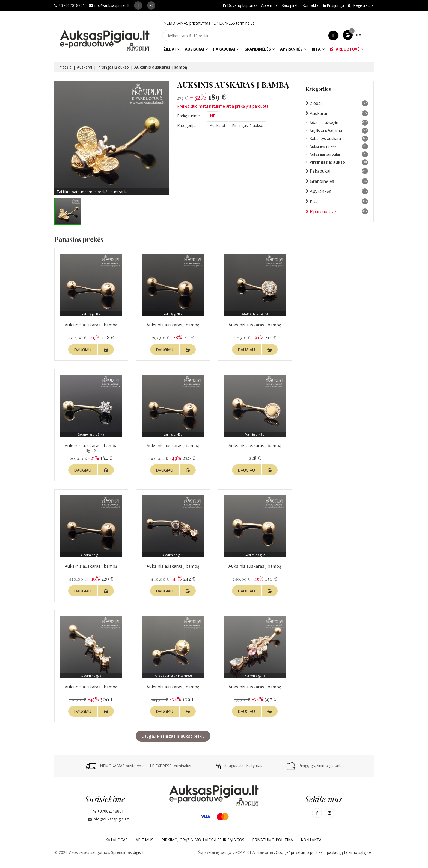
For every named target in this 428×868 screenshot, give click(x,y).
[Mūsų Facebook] (138, 5)
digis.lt (138, 852)
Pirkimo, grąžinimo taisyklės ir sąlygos (203, 840)
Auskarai (194, 49)
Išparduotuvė (345, 49)
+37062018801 (70, 5)
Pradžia (65, 67)
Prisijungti (334, 5)
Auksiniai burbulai (337, 154)
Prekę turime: (189, 116)
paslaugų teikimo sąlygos (350, 852)
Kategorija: (187, 126)
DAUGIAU (83, 350)
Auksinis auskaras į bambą (91, 325)
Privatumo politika (273, 840)
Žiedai (170, 49)
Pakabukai (224, 49)
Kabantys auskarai (337, 139)
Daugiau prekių (173, 736)
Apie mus (269, 5)
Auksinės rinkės (337, 146)
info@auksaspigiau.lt (109, 5)
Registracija (361, 5)
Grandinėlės (258, 49)
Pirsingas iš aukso (113, 67)
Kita (316, 49)
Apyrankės (291, 49)
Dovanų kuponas (240, 5)
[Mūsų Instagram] (151, 5)
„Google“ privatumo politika (299, 852)
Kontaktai (311, 5)
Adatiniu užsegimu (337, 123)
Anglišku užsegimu (337, 131)
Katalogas (117, 840)
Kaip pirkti (290, 5)
